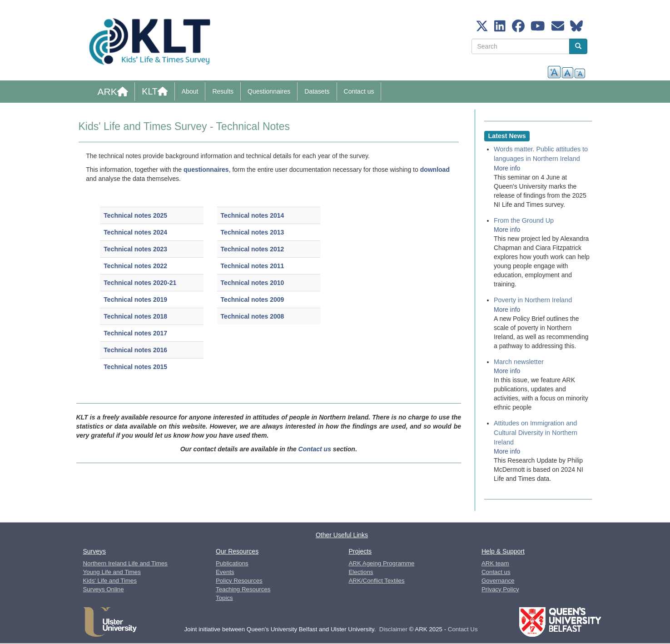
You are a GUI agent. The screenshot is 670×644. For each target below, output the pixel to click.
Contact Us (463, 629)
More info (507, 168)
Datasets (317, 91)
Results (223, 91)
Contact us (359, 91)
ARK (113, 92)
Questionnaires (269, 91)
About (190, 91)
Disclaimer (393, 629)
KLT (155, 91)
